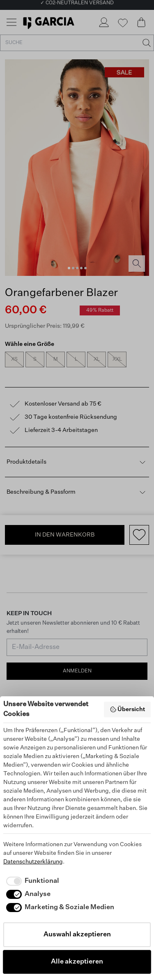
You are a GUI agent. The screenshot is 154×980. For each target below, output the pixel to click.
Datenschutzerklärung (33, 862)
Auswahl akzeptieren (77, 935)
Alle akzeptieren (77, 962)
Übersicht (128, 709)
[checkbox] (31, 881)
